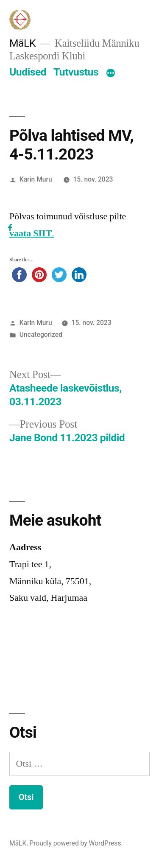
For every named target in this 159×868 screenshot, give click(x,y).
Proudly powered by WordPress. (76, 843)
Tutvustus (76, 72)
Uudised (28, 72)
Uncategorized (41, 335)
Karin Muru (36, 179)
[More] (111, 74)
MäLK (22, 43)
